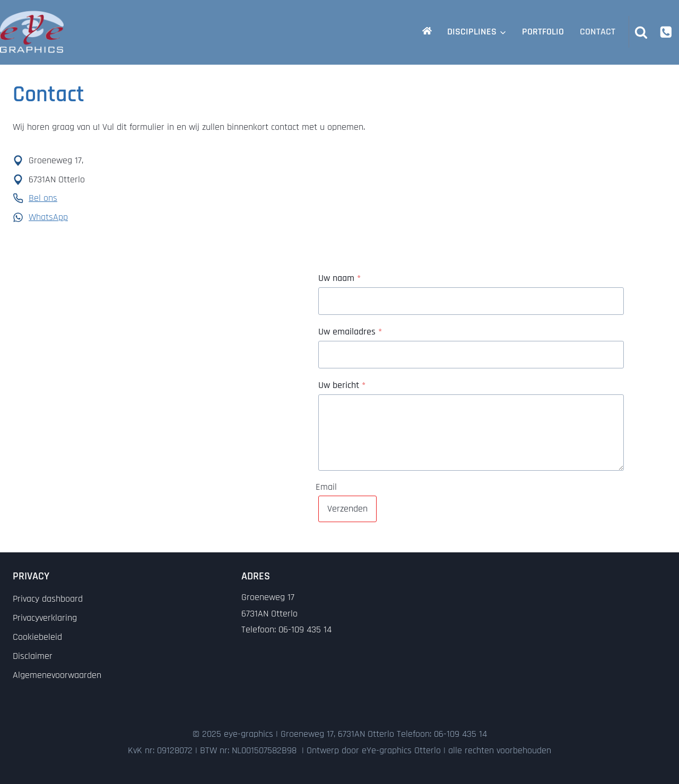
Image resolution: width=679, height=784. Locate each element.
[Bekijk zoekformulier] (641, 32)
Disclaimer (33, 656)
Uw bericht (342, 385)
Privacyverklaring (45, 618)
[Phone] (666, 32)
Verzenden (347, 509)
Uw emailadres (350, 332)
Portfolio (543, 32)
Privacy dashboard (48, 599)
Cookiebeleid (37, 637)
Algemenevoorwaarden (57, 675)
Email (326, 486)
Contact (598, 32)
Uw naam (339, 278)
